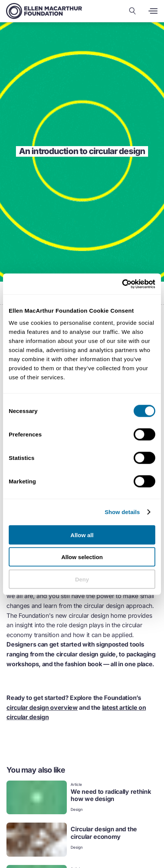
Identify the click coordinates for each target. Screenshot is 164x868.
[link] (82, 798)
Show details (122, 512)
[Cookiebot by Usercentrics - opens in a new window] (122, 284)
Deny (82, 579)
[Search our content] (132, 11)
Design (77, 809)
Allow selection (82, 557)
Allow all (82, 535)
